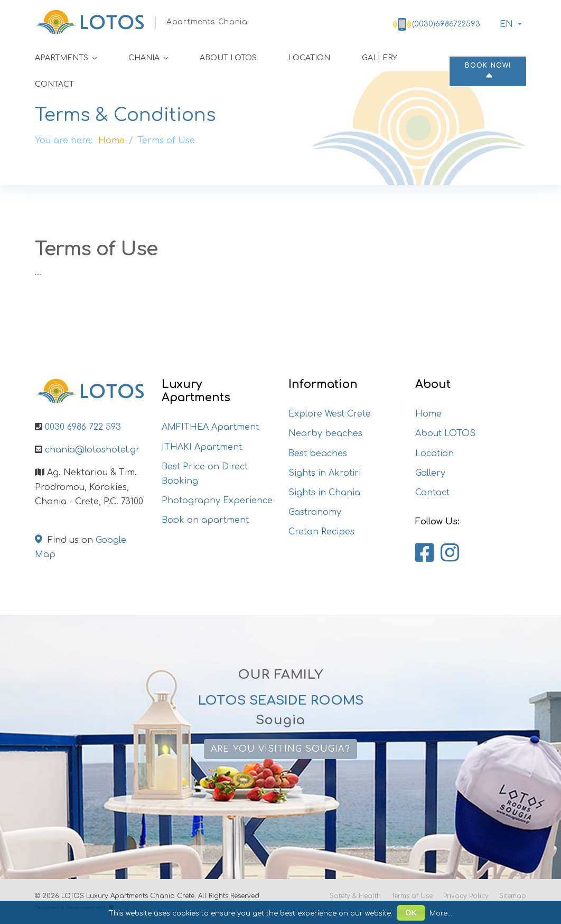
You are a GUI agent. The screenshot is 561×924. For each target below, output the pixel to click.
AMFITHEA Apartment (210, 427)
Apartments (62, 58)
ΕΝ (505, 24)
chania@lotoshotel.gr (92, 450)
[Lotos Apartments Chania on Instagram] (450, 553)
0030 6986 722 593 (83, 427)
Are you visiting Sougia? (280, 749)
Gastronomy (315, 512)
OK (411, 913)
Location (309, 58)
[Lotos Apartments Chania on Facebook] (424, 553)
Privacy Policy (466, 896)
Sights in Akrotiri (325, 473)
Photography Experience (217, 501)
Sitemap (513, 896)
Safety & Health (355, 896)
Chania (144, 58)
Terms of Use (412, 896)
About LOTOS (228, 58)
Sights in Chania (324, 493)
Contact (54, 84)
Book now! (488, 71)
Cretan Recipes (321, 532)
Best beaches (318, 454)
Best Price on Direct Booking (205, 474)
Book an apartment (205, 520)
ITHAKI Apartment (202, 447)
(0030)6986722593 (446, 24)
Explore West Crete (330, 414)
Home (428, 414)
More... (441, 913)
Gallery (380, 58)
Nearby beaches (325, 433)
